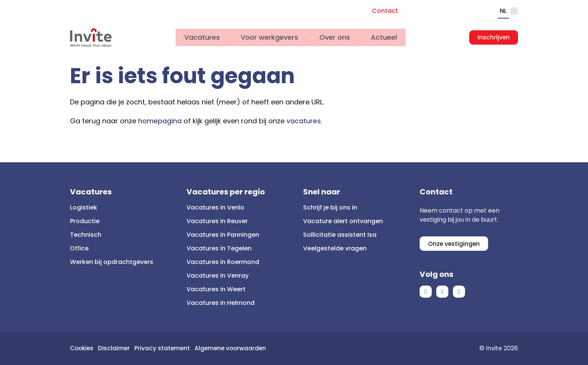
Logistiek (84, 207)
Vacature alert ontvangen (343, 221)
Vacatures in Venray (218, 276)
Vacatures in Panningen (223, 235)
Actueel (387, 38)
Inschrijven (493, 38)
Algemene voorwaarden (234, 348)
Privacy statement (165, 348)
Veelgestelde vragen (335, 248)
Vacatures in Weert (216, 289)
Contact (385, 11)
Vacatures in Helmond (221, 303)
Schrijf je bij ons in (330, 207)
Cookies (83, 348)
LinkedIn (442, 292)
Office (79, 248)
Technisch (86, 235)
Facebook (426, 292)
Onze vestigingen (454, 244)
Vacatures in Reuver (217, 221)
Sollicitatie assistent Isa (340, 235)
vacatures (304, 121)
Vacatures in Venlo (215, 207)
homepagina (160, 121)
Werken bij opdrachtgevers (112, 262)
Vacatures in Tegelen (219, 248)
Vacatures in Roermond (223, 262)
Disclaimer (116, 348)
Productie (85, 221)
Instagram (459, 292)
